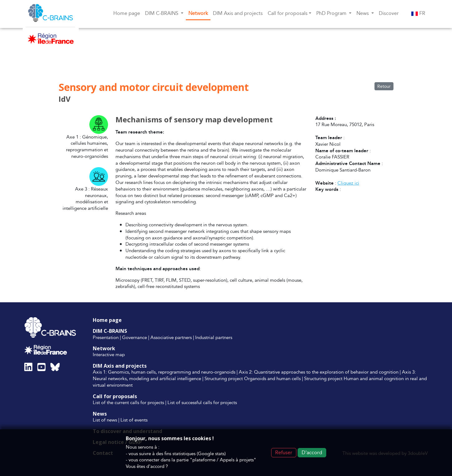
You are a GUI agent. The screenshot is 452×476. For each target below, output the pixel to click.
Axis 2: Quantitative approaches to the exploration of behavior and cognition (319, 372)
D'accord (312, 452)
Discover (389, 13)
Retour (384, 86)
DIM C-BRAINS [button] (162, 13)
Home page (127, 13)
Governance (134, 337)
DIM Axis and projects (238, 13)
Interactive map (109, 354)
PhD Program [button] (332, 13)
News (100, 414)
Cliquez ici (348, 183)
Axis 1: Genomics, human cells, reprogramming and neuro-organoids (164, 372)
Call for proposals (115, 396)
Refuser (284, 452)
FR (418, 13)
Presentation (106, 337)
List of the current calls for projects (128, 402)
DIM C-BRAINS (110, 331)
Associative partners (171, 337)
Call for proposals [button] (288, 13)
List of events (134, 420)
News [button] (363, 13)
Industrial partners (214, 337)
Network (198, 13)
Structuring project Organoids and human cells (253, 378)
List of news (105, 420)
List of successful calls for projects (202, 402)
